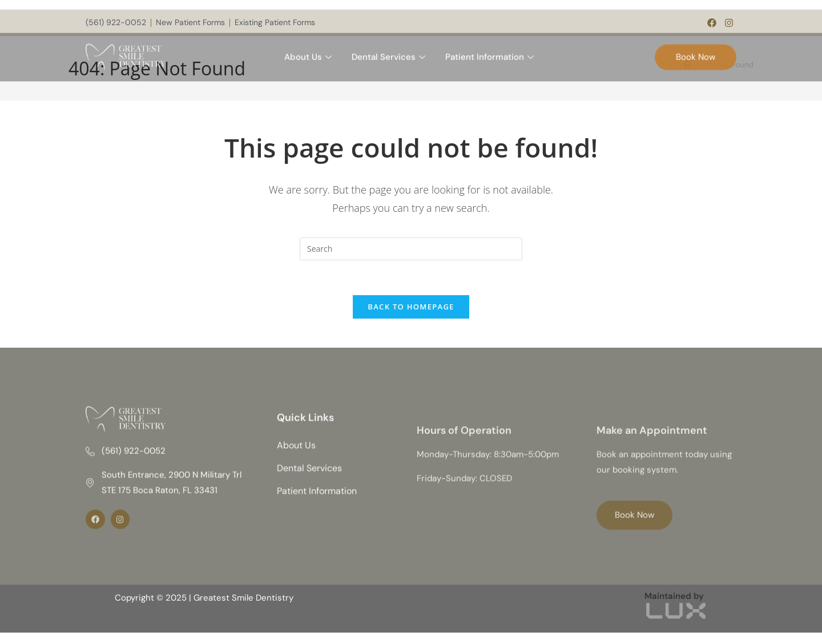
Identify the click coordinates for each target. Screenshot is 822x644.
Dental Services (390, 51)
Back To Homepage (411, 307)
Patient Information (491, 51)
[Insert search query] (411, 249)
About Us (309, 51)
